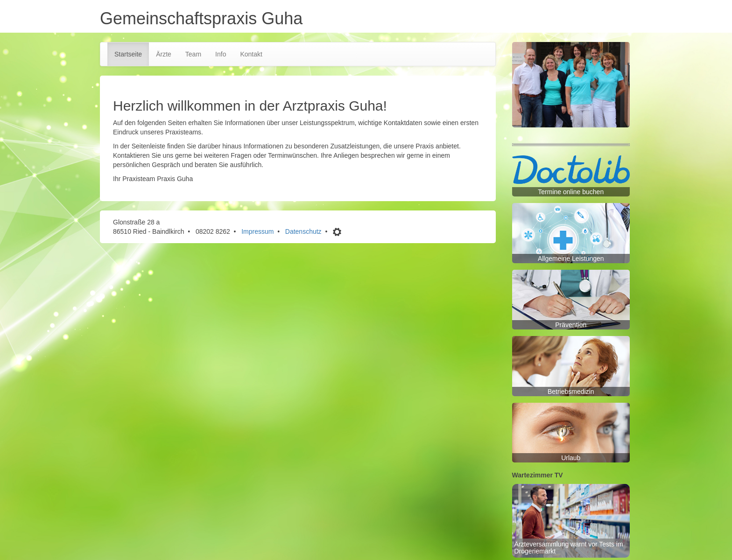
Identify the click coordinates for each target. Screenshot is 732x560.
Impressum (257, 231)
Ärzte (164, 54)
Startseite (128, 54)
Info (221, 54)
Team (193, 54)
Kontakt (251, 54)
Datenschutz (303, 231)
